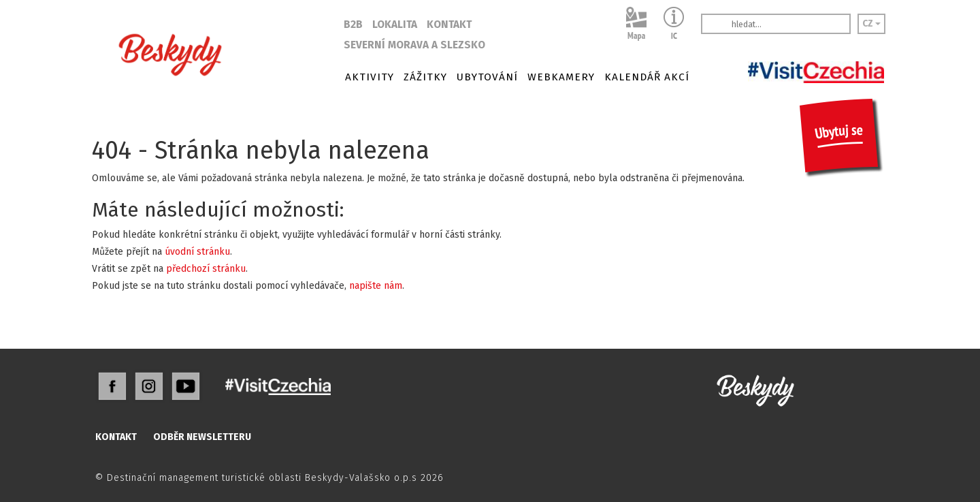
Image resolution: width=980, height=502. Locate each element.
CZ (871, 23)
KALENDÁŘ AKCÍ (647, 77)
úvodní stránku (197, 252)
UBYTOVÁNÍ (487, 77)
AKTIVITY (370, 77)
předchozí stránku (206, 269)
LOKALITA (395, 25)
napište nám (376, 286)
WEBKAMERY (561, 77)
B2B (353, 25)
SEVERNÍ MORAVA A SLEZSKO (414, 45)
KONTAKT (449, 25)
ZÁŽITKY (425, 77)
